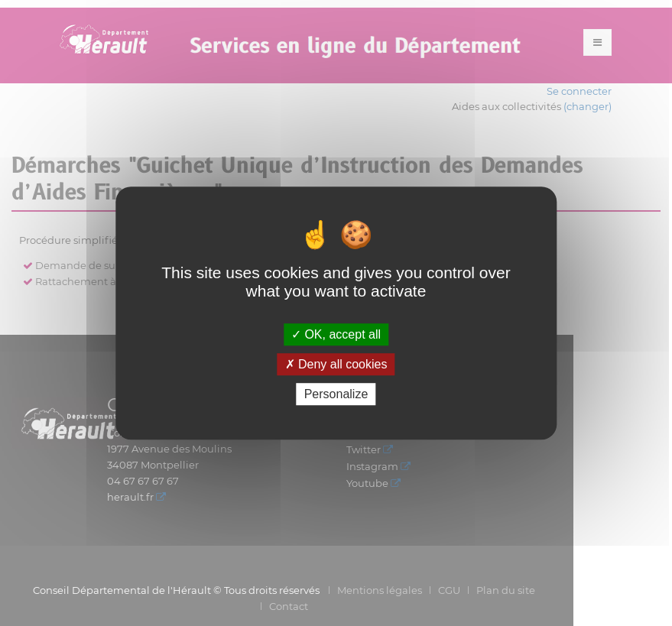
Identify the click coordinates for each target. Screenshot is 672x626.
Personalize (336, 394)
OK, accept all (336, 334)
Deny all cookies (336, 364)
